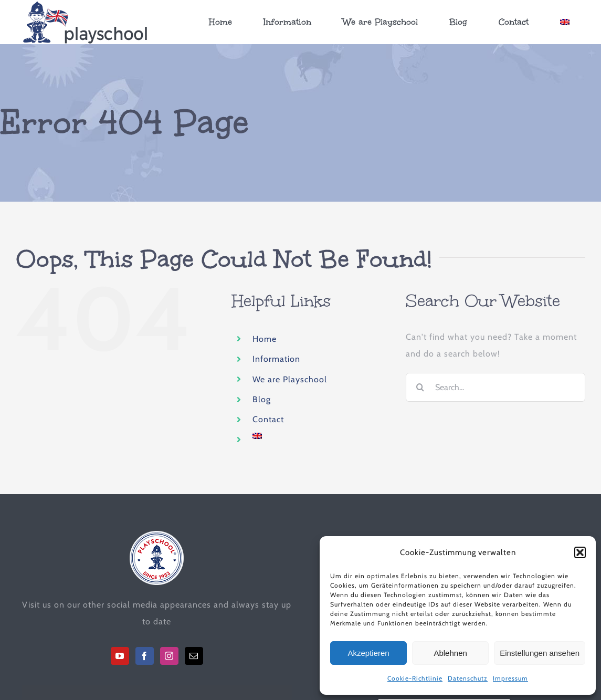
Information (276, 359)
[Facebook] (145, 656)
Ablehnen (450, 653)
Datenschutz (468, 678)
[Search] (420, 387)
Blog (262, 399)
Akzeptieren (368, 653)
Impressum (510, 678)
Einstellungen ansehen (540, 653)
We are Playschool (290, 379)
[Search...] (495, 387)
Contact (268, 419)
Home (265, 338)
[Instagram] (169, 656)
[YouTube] (120, 656)
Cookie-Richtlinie (415, 678)
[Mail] (194, 656)
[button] (580, 552)
